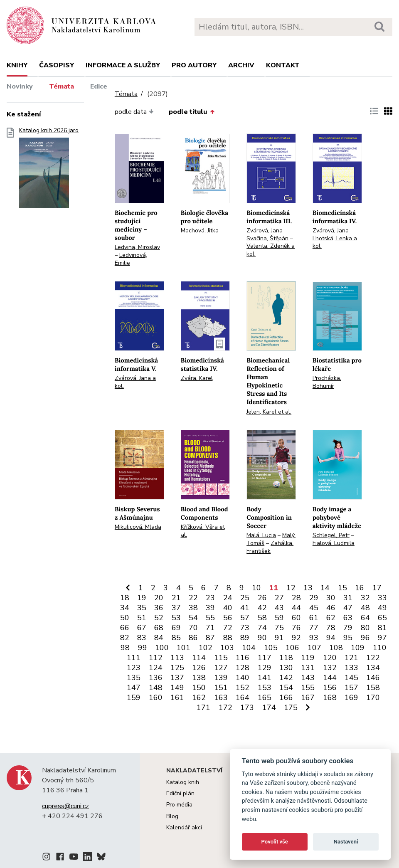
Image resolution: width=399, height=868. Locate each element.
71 (210, 628)
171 (203, 708)
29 (314, 598)
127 (221, 668)
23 (210, 598)
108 (336, 648)
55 (210, 618)
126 (199, 668)
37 (176, 608)
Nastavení (346, 842)
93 (314, 638)
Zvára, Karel (197, 378)
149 (177, 688)
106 (292, 648)
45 (314, 608)
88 (228, 638)
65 (382, 618)
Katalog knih (183, 782)
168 (330, 698)
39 (210, 608)
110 (380, 648)
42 (262, 608)
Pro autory (194, 65)
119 (308, 658)
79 (348, 628)
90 (262, 638)
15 (342, 588)
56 (228, 618)
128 (243, 668)
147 (134, 688)
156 (330, 688)
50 (125, 618)
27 (279, 598)
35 (142, 608)
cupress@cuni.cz (65, 806)
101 (183, 648)
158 (373, 688)
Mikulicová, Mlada (138, 527)
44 (296, 608)
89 (245, 638)
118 (286, 658)
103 (227, 648)
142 (286, 678)
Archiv (241, 65)
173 (247, 708)
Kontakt (283, 65)
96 (365, 638)
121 (351, 658)
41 (245, 608)
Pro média (179, 805)
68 (159, 628)
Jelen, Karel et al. (269, 412)
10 (256, 588)
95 (348, 638)
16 (360, 588)
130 (286, 668)
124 (156, 668)
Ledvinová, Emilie (131, 259)
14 (325, 588)
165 (265, 698)
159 (134, 698)
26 (262, 598)
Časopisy (57, 65)
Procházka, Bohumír (327, 382)
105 (271, 648)
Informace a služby (123, 65)
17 (377, 588)
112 (156, 658)
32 (365, 598)
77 (314, 628)
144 (330, 678)
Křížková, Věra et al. (203, 531)
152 (243, 688)
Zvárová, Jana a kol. (135, 382)
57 (245, 618)
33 (382, 598)
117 (265, 658)
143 (308, 678)
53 (176, 618)
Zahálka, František (270, 547)
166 (286, 698)
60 (296, 618)
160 (156, 698)
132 (330, 668)
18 (125, 598)
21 (176, 598)
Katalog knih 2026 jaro (49, 170)
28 (296, 598)
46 (331, 608)
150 (199, 688)
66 (125, 628)
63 (348, 618)
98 (125, 648)
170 (373, 698)
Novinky (20, 86)
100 (162, 648)
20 (159, 598)
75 (279, 628)
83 (142, 638)
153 (265, 688)
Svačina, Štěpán (267, 238)
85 (176, 638)
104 (249, 648)
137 (177, 678)
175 (291, 708)
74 (262, 628)
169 (351, 698)
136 (156, 678)
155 (308, 688)
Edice (99, 86)
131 (308, 668)
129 (265, 668)
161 (177, 698)
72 (228, 628)
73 (245, 628)
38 (193, 608)
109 (358, 648)
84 (159, 638)
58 (262, 618)
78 (331, 628)
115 (221, 658)
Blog (172, 816)
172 (225, 708)
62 (331, 618)
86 (193, 638)
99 (143, 648)
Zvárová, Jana (265, 231)
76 (296, 628)
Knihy (17, 65)
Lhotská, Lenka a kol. (335, 242)
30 (331, 598)
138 (199, 678)
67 (142, 628)
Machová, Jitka (200, 231)
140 (243, 678)
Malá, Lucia (261, 535)
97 (382, 638)
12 (291, 588)
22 (193, 598)
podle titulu (191, 112)
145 (351, 678)
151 (221, 688)
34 (125, 608)
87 (210, 638)
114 (199, 658)
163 (221, 698)
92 (296, 638)
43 (279, 608)
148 (156, 688)
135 (134, 678)
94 (331, 638)
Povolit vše (275, 842)
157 (351, 688)
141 (265, 678)
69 (176, 628)
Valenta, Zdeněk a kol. (271, 250)
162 (199, 698)
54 (193, 618)
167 (308, 698)
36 (159, 608)
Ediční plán (180, 793)
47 (348, 608)
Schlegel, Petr (331, 535)
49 (382, 608)
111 (134, 658)
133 (351, 668)
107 (314, 648)
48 (365, 608)
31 (348, 598)
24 (228, 598)
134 (373, 668)
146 (373, 678)
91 (279, 638)
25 (245, 598)
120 (330, 658)
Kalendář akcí (184, 827)
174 (269, 708)
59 (279, 618)
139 (221, 678)
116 (243, 658)
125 (177, 668)
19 (142, 598)
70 (193, 628)
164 (243, 698)
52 (159, 618)
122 (373, 658)
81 (382, 628)
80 (365, 628)
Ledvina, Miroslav (137, 247)
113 (177, 658)
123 (134, 668)
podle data (134, 112)
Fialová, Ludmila (334, 543)
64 (365, 618)
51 (142, 618)
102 (206, 648)
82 (125, 638)
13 (308, 588)
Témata (62, 86)
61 (314, 618)
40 (228, 608)
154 (286, 688)
